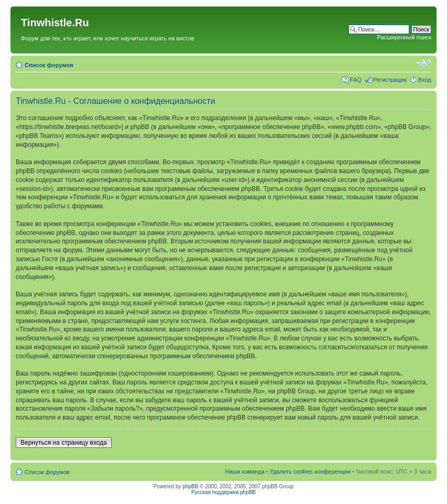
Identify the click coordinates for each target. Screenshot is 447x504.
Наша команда (244, 471)
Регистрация (390, 80)
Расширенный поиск (404, 37)
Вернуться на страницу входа (64, 443)
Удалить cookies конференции (310, 471)
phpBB (190, 486)
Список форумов (49, 65)
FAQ (356, 80)
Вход (425, 80)
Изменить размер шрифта (424, 63)
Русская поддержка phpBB (224, 492)
